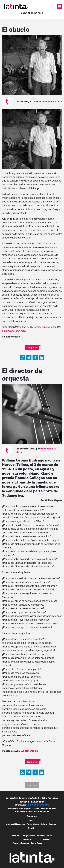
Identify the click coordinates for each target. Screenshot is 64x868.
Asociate (47, 839)
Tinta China (15, 835)
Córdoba (10, 824)
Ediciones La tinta (45, 835)
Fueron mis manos (21, 843)
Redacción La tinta (51, 101)
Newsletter (28, 839)
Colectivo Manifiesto (14, 331)
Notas (32, 820)
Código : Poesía (29, 835)
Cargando (32, 785)
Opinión (32, 828)
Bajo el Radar (36, 843)
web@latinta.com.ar (32, 802)
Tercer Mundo (33, 824)
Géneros (53, 824)
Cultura (44, 824)
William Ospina (29, 751)
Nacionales (20, 824)
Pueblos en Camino (43, 327)
